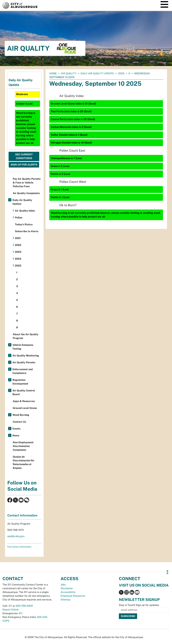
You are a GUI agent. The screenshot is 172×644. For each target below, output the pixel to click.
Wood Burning (21, 415)
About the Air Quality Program (26, 336)
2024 (18, 259)
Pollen (19, 218)
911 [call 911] (21, 613)
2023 (18, 252)
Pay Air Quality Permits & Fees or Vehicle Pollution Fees (27, 183)
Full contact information (19, 547)
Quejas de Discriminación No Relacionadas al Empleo (23, 462)
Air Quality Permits (24, 362)
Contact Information (22, 515)
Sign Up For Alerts (24, 165)
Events (16, 429)
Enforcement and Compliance (23, 371)
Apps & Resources (24, 401)
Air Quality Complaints (26, 193)
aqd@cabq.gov (16, 536)
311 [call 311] (10, 606)
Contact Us (19, 422)
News (16, 436)
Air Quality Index (25, 211)
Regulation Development (20, 382)
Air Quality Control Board (24, 392)
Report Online (11, 610)
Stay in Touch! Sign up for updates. (139, 605)
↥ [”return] (167, 572)
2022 (18, 245)
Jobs (63, 585)
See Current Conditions (24, 156)
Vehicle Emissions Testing (23, 347)
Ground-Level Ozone (25, 408)
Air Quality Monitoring (26, 356)
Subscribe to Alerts (27, 231)
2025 (121, 73)
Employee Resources (73, 596)
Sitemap (66, 600)
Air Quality (69, 73)
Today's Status (24, 224)
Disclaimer (67, 588)
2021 (18, 238)
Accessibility (68, 592)
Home (53, 73)
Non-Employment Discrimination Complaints (23, 446)
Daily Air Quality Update (97, 73)
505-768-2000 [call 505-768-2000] (24, 606)
